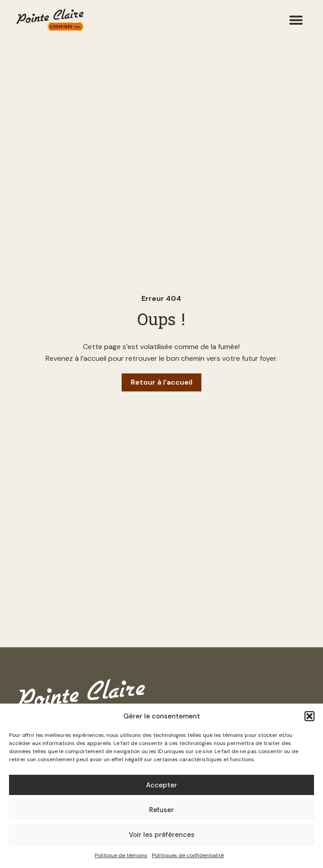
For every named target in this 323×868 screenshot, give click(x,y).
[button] (309, 716)
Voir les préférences (162, 835)
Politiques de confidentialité (188, 855)
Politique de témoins (121, 855)
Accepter (161, 785)
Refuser (161, 810)
